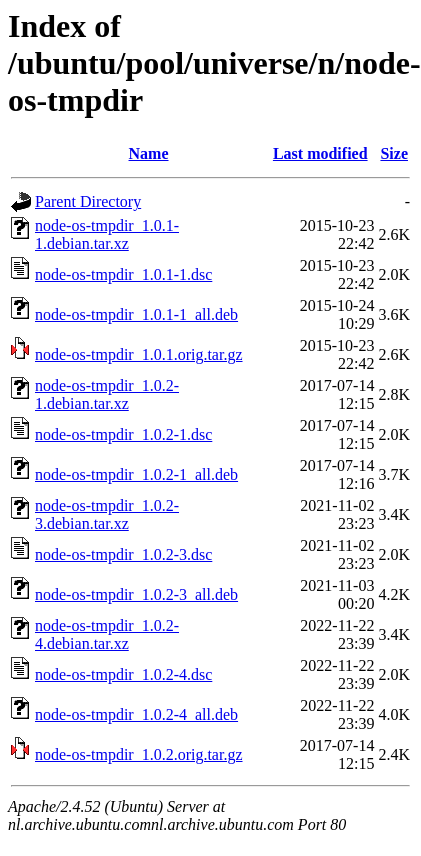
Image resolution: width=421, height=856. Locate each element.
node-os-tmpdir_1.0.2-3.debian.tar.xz (107, 514)
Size (394, 153)
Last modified (320, 153)
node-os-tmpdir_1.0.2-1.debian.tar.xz (107, 394)
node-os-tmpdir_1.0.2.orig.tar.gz (139, 754)
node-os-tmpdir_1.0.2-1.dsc (123, 434)
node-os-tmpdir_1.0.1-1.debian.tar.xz (107, 234)
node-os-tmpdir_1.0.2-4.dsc (123, 674)
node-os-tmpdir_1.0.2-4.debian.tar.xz (107, 634)
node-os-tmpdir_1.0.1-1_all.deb (136, 314)
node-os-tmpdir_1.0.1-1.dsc (123, 274)
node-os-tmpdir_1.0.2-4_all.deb (136, 714)
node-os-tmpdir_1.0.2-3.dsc (123, 554)
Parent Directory (88, 201)
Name (149, 153)
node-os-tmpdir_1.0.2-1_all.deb (136, 474)
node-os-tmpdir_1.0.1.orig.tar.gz (139, 354)
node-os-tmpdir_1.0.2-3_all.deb (136, 594)
